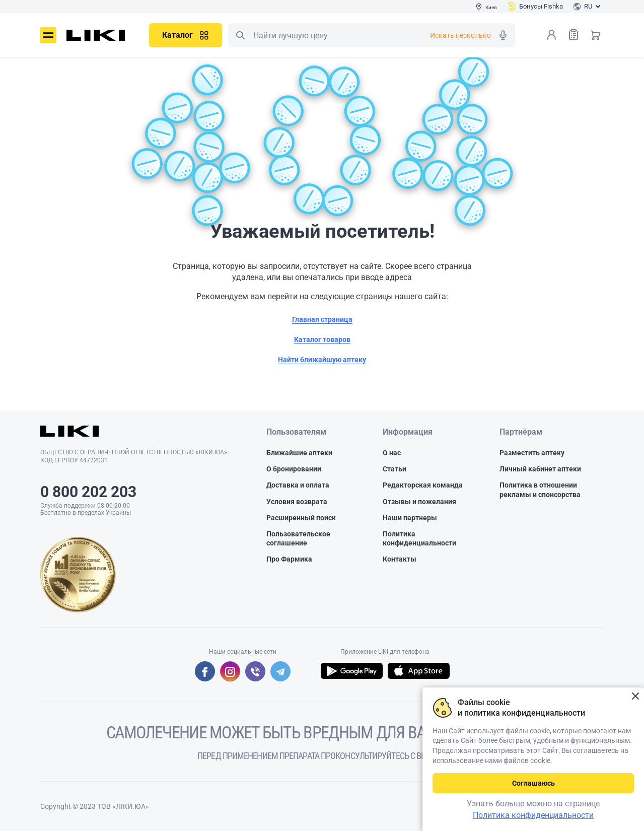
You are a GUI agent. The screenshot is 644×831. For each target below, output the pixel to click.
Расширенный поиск (301, 518)
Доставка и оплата (298, 485)
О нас (392, 453)
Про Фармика (289, 559)
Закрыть (635, 696)
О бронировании (294, 469)
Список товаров (574, 34)
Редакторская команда (423, 485)
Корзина (596, 35)
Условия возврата (297, 502)
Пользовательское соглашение (298, 538)
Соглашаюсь (533, 783)
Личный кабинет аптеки (540, 469)
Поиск (240, 35)
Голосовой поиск (503, 35)
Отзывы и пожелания (419, 502)
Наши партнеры (410, 518)
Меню (48, 35)
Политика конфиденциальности (419, 538)
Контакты (400, 559)
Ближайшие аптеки (299, 453)
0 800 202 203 (88, 492)
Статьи (395, 469)
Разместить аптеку (532, 453)
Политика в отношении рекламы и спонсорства (540, 490)
